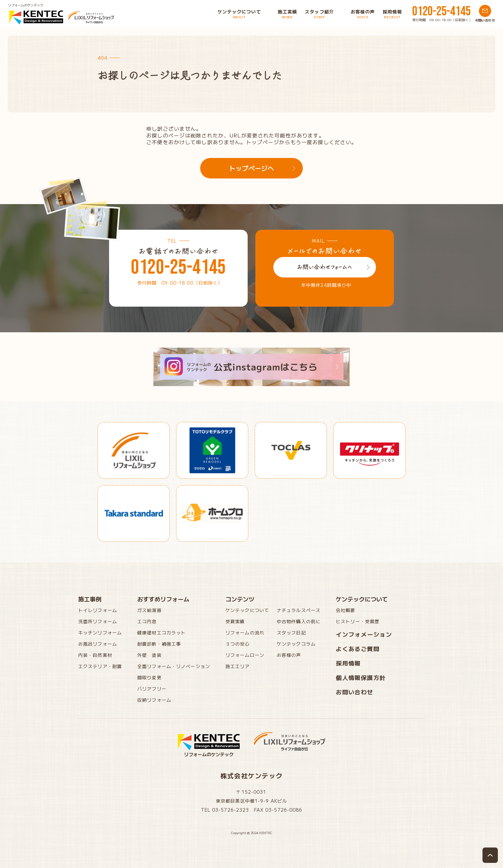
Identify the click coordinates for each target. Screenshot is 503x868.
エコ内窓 (147, 621)
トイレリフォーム (98, 610)
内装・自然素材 (95, 655)
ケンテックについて (247, 610)
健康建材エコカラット (162, 632)
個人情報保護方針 (361, 677)
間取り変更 (149, 677)
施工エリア (238, 666)
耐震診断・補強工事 (159, 644)
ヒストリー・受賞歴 (358, 621)
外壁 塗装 (149, 655)
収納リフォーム (154, 700)
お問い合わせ (355, 692)
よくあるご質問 (358, 649)
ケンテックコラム (296, 644)
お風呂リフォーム (98, 644)
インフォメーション (364, 634)
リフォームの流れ (245, 632)
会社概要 (345, 610)
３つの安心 (238, 644)
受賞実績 (235, 621)
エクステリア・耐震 (100, 666)
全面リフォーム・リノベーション (174, 666)
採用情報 (348, 663)
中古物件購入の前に (299, 621)
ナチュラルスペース (299, 610)
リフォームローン (245, 655)
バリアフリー (152, 689)
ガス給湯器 (149, 610)
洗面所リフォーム (98, 621)
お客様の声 (289, 655)
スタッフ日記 (291, 632)
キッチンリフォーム (100, 632)
